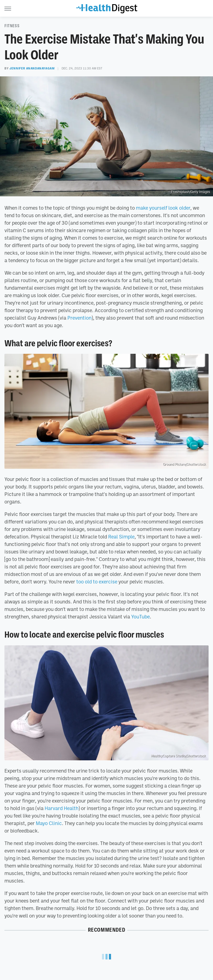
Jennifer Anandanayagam (32, 68)
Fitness (12, 26)
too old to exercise (97, 582)
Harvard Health (62, 808)
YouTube (140, 616)
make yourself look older (163, 208)
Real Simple (121, 537)
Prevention (79, 318)
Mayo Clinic (49, 823)
